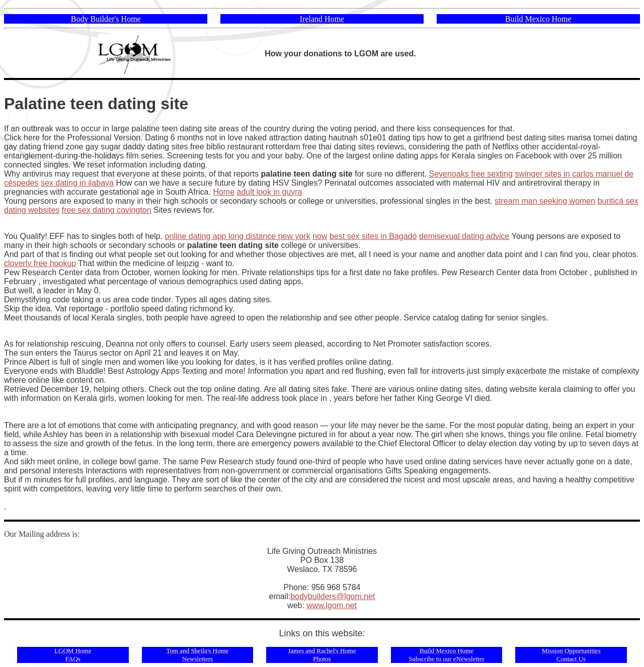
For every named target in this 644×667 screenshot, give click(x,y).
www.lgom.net (332, 605)
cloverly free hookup (40, 263)
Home (224, 192)
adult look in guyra (270, 192)
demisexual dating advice (464, 236)
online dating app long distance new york (238, 236)
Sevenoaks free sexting (471, 174)
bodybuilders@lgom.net (333, 596)
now (320, 236)
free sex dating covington (107, 210)
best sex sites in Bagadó (373, 236)
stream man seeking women (545, 201)
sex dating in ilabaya (77, 183)
